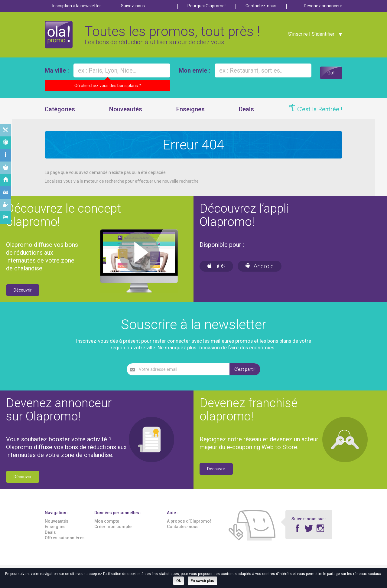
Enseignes (190, 115)
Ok (179, 581)
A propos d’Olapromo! (189, 527)
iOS (216, 272)
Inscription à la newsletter (77, 6)
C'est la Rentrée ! (320, 115)
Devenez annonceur (323, 6)
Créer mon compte (113, 532)
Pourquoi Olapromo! (207, 6)
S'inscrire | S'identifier (309, 37)
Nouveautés (126, 115)
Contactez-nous (261, 6)
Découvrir (23, 296)
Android (260, 272)
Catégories (60, 115)
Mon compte (107, 527)
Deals (246, 115)
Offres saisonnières (65, 543)
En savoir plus (202, 581)
